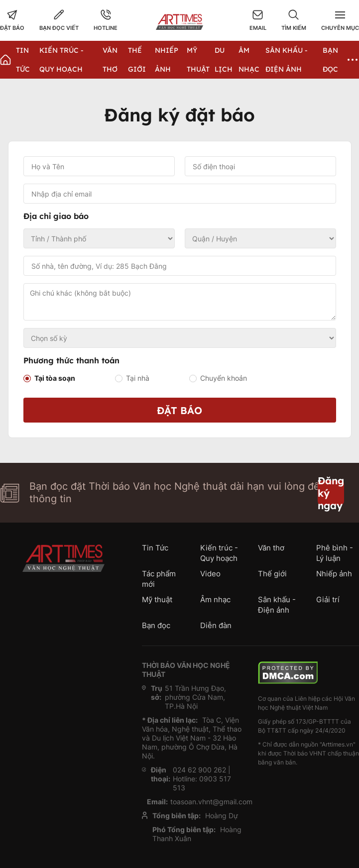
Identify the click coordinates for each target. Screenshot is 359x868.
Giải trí (328, 599)
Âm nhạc (215, 599)
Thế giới (272, 574)
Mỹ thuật (157, 599)
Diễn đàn (216, 625)
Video (210, 574)
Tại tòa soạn (55, 378)
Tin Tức (155, 548)
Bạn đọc (156, 625)
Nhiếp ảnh (334, 574)
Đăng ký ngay (331, 493)
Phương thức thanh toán (71, 360)
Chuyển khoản (224, 378)
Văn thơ (271, 548)
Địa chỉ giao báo (56, 216)
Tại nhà (138, 378)
